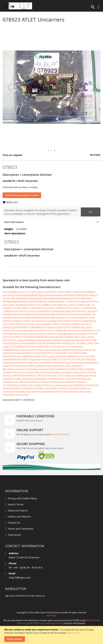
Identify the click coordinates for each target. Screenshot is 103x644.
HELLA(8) (81, 330)
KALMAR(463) (78, 340)
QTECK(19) (8, 366)
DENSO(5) (27, 314)
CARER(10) (46, 305)
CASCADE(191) (59, 305)
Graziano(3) (51, 327)
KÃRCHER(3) (79, 343)
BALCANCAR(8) (47, 298)
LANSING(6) (18, 347)
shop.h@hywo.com (20, 578)
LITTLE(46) (54, 347)
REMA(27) (42, 366)
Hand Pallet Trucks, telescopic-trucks (45, 623)
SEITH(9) (92, 372)
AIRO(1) (68, 292)
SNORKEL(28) (81, 376)
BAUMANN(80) (10, 302)
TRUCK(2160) (25, 385)
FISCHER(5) (29, 324)
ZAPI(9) (20, 395)
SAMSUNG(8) (77, 369)
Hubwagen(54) (65, 334)
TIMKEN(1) (81, 382)
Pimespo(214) (69, 363)
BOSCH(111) (62, 302)
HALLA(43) (86, 327)
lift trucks (22, 623)
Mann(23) (57, 350)
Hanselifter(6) (25, 330)
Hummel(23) (79, 334)
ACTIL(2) (27, 292)
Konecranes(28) (27, 343)
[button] (10, 87)
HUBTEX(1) (51, 334)
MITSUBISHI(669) (78, 353)
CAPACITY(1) (34, 305)
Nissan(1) (46, 359)
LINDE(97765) (42, 347)
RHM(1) (62, 366)
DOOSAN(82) (25, 318)
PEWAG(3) (47, 363)
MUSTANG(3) (34, 356)
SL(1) (62, 376)
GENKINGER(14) (22, 327)
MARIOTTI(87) (69, 350)
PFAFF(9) (57, 363)
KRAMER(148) (53, 343)
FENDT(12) (77, 321)
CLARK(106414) (36, 308)
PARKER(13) (21, 363)
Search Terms (16, 504)
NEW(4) (71, 356)
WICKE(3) (75, 392)
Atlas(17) (94, 295)
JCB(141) (7, 340)
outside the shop (60, 434)
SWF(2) (22, 382)
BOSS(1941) (75, 302)
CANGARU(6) (21, 305)
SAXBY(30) (89, 369)
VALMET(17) (19, 388)
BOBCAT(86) (37, 302)
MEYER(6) (43, 353)
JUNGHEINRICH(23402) (49, 340)
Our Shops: (52, 615)
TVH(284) (37, 385)
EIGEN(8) (50, 318)
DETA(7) (47, 314)
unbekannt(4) (60, 385)
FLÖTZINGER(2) (44, 324)
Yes (91, 212)
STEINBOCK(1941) (56, 379)
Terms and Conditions (21, 529)
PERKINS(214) (34, 363)
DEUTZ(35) (57, 314)
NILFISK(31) (24, 359)
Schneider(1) (66, 372)
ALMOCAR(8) (22, 295)
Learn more (73, 633)
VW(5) (17, 392)
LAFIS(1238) (93, 343)
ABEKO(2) (17, 292)
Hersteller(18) (10, 334)
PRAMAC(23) (93, 363)
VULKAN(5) (8, 392)
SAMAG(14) (64, 369)
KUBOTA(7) (66, 343)
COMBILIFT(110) (63, 308)
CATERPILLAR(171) (85, 305)
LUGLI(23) (25, 350)
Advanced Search (18, 510)
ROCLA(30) (72, 366)
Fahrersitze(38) (49, 321)
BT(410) (95, 302)
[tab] (51, 222)
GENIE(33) (8, 327)
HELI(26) (71, 330)
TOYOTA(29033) (10, 385)
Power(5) (81, 363)
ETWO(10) (8, 321)
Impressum (14, 535)
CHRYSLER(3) (21, 308)
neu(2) (51, 356)
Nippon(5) (35, 359)
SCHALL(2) (22, 372)
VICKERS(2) (52, 388)
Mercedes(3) (18, 353)
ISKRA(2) (69, 337)
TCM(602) (45, 382)
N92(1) (44, 356)
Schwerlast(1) (80, 372)
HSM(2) (41, 334)
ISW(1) (77, 337)
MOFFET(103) (9, 356)
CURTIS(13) (23, 311)
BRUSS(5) (86, 302)
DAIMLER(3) (58, 311)
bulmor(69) (8, 305)
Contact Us (14, 523)
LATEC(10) (29, 347)
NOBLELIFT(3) (58, 359)
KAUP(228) (91, 340)
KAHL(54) (66, 340)
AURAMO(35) (22, 298)
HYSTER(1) (16, 337)
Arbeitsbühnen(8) (53, 295)
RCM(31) (32, 366)
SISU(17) (55, 376)
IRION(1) (60, 337)
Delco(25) (17, 314)
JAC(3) (91, 337)
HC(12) (51, 330)
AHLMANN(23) (49, 292)
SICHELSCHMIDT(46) (13, 376)
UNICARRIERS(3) (76, 385)
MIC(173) (53, 353)
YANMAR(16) (9, 395)
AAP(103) (7, 292)
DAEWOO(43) (45, 311)
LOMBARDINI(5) (11, 350)
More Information (14, 222)
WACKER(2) (37, 392)
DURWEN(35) (39, 318)
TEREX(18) (70, 382)
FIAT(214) (7, 324)
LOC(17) (64, 347)
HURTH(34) (92, 334)
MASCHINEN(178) (86, 350)
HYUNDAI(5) (28, 337)
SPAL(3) (92, 376)
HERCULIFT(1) (93, 330)
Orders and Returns (19, 517)
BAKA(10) (34, 298)
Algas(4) (92, 292)
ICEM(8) (39, 337)
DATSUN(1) (81, 311)
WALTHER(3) (63, 392)
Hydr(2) (7, 337)
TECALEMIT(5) (57, 382)
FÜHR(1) (76, 324)
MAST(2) (7, 353)
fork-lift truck (93, 620)
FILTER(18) (18, 324)
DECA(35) (92, 311)
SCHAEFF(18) (9, 372)
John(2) (22, 340)
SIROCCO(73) (43, 376)
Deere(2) (7, 314)
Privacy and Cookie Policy (22, 498)
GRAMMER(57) (38, 327)
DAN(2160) (70, 311)
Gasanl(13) (86, 324)
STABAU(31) (8, 379)
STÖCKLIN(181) (84, 379)
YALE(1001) (86, 392)
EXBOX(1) (18, 321)
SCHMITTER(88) (51, 372)
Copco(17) (77, 308)
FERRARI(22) (89, 321)
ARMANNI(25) (69, 295)
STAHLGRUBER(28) (37, 379)
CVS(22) (33, 311)
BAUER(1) (87, 298)
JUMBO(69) (31, 340)
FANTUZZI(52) (64, 321)
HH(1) (20, 334)
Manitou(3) (46, 350)
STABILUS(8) (21, 379)
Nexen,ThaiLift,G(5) (85, 356)
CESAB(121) (8, 308)
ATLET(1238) (9, 298)
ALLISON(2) (8, 295)
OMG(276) (90, 359)
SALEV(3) (53, 369)
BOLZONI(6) (49, 302)
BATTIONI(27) (75, 298)
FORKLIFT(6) (58, 324)
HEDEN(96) (61, 330)
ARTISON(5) (83, 295)
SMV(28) (69, 376)
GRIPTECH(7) (65, 327)
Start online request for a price (22, 195)
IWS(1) (84, 337)
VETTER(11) (40, 388)
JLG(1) (14, 340)
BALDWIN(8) (61, 298)
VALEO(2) (7, 388)
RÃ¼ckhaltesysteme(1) (14, 369)
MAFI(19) (35, 350)
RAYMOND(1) (21, 366)
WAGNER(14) (50, 392)
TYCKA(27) (48, 385)
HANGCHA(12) (10, 330)
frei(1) (68, 324)
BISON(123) (24, 302)
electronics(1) (62, 318)
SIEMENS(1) (30, 376)
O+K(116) (71, 359)
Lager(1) (7, 347)
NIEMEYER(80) (10, 359)
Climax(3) (49, 308)
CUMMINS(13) (10, 311)
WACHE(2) (26, 392)
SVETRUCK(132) (10, 382)
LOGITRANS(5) (76, 347)
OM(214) (80, 359)
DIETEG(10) (68, 314)
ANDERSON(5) (36, 295)
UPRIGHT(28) (92, 385)
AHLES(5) (36, 292)
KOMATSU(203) (10, 343)
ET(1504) (90, 318)
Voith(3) (63, 388)
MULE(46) (22, 356)
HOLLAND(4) (30, 334)
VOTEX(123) (85, 388)
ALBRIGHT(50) (80, 292)
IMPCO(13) (49, 337)
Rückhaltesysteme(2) (37, 369)
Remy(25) (52, 366)
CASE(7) (71, 305)
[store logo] (20, 6)
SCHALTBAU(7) (35, 372)
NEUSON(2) (61, 356)
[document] (52, 635)
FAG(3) (38, 321)
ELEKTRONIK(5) (77, 318)
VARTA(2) (30, 388)
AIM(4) (60, 292)
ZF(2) (26, 395)
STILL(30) (71, 379)
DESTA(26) (38, 314)
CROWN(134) (89, 308)
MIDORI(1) (63, 353)
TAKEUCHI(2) (33, 382)
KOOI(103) (40, 343)
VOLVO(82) (73, 388)
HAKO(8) (76, 327)
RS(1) (80, 366)
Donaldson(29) (10, 318)
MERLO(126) (31, 353)
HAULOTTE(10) (40, 330)
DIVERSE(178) (89, 314)
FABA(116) (29, 321)
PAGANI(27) (8, 363)
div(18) (78, 314)
